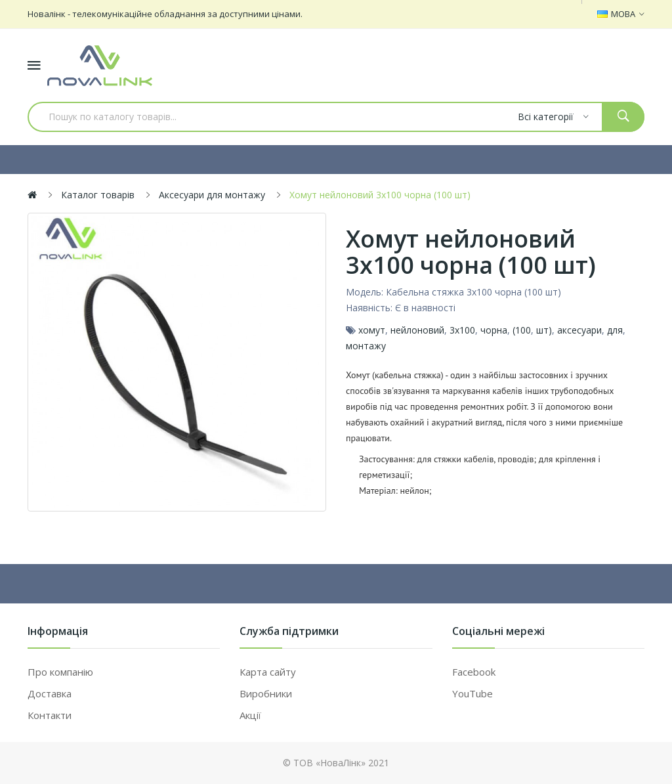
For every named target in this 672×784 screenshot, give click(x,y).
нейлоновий (417, 330)
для (615, 330)
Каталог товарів (98, 195)
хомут (372, 330)
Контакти (50, 715)
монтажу (366, 346)
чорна (494, 330)
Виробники (266, 693)
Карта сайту (268, 672)
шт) (544, 330)
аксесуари (579, 330)
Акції (250, 715)
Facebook (474, 672)
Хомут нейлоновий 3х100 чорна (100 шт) (380, 195)
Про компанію (60, 672)
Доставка (50, 693)
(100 (522, 330)
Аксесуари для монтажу (212, 195)
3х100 (462, 330)
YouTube (472, 693)
